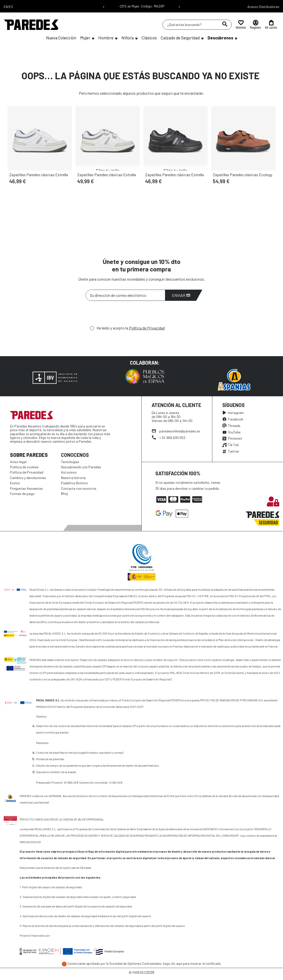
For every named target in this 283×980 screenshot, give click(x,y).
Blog (64, 493)
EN (6, 7)
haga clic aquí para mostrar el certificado (192, 964)
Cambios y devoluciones (28, 478)
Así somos (69, 472)
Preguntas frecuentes (26, 488)
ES (11, 7)
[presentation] (123, 315)
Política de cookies (24, 467)
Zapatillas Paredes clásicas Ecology (243, 175)
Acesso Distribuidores (263, 7)
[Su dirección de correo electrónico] (125, 295)
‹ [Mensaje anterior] (104, 6)
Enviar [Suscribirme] (181, 295)
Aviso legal (18, 462)
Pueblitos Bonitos (74, 483)
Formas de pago (22, 494)
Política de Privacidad (147, 328)
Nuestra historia (73, 478)
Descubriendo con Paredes (81, 467)
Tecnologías (70, 462)
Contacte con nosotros (79, 488)
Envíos (15, 483)
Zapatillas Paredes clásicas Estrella (39, 175)
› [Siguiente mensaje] (179, 6)
